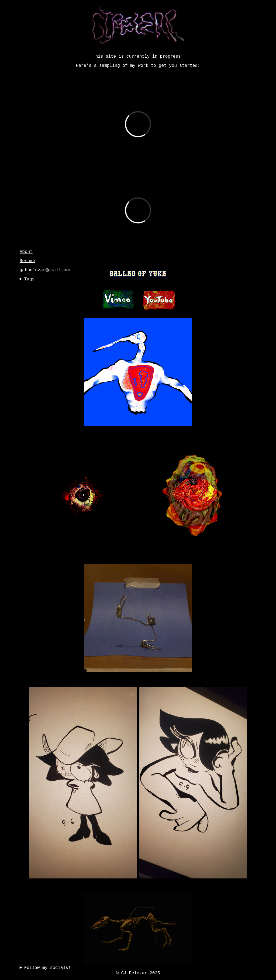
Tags (29, 279)
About (26, 252)
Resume (27, 261)
